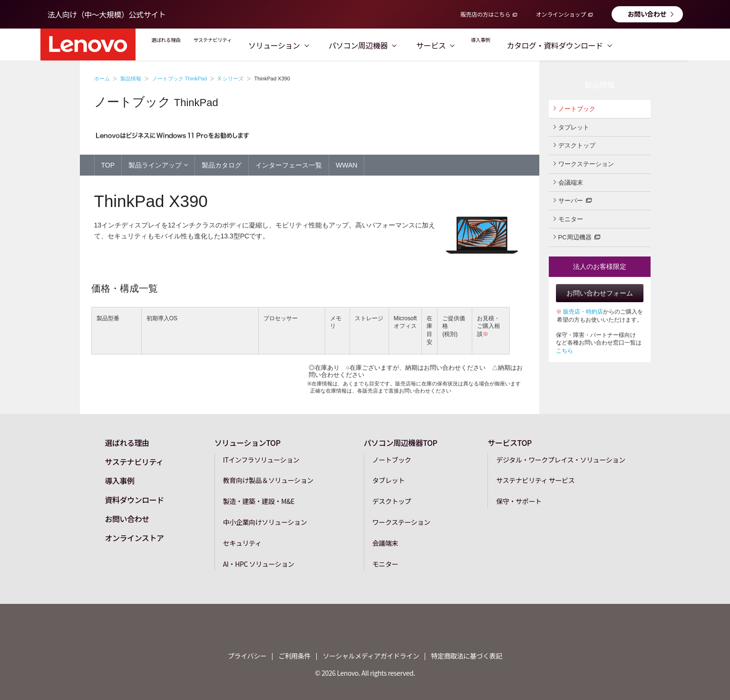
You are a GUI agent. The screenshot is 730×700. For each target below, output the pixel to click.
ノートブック (574, 108)
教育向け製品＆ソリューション (268, 480)
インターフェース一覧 (289, 165)
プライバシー (247, 656)
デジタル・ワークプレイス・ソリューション (560, 459)
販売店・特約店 (583, 312)
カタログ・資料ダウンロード (625, 45)
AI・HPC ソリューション (259, 563)
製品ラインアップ (158, 165)
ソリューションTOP (248, 442)
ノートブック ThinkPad (180, 79)
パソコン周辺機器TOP (401, 442)
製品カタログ (222, 165)
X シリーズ (231, 79)
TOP (108, 165)
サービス (485, 45)
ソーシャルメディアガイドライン (371, 656)
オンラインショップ (561, 14)
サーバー (573, 200)
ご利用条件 (294, 656)
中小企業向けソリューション (265, 522)
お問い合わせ (647, 14)
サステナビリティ (248, 45)
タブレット (571, 127)
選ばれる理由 (177, 45)
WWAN (346, 165)
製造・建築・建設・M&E (259, 501)
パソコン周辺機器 (412, 45)
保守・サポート (519, 501)
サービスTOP (510, 442)
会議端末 (568, 182)
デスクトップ (574, 145)
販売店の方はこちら (485, 14)
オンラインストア (134, 537)
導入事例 (538, 45)
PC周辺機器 (577, 237)
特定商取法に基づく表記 (467, 656)
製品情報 (131, 79)
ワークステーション (584, 164)
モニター (568, 219)
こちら (565, 351)
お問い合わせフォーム (600, 293)
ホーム (102, 79)
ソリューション (328, 45)
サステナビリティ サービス (535, 480)
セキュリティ (242, 542)
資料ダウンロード (134, 499)
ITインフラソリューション (261, 459)
